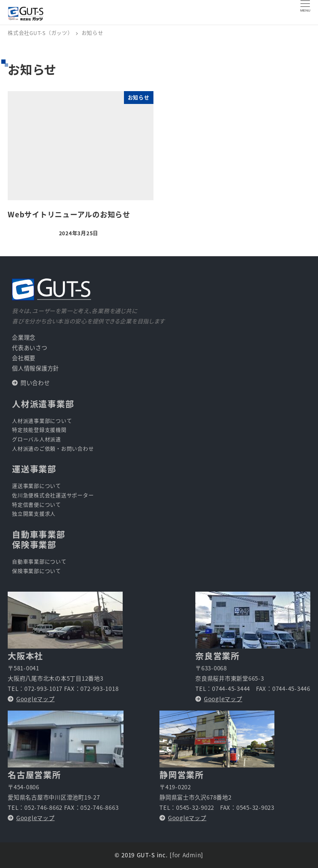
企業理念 (24, 337)
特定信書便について (37, 505)
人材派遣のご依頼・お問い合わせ (53, 449)
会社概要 (24, 358)
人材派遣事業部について (42, 421)
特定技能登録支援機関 (39, 430)
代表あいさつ (30, 348)
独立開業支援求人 (34, 514)
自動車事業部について (39, 561)
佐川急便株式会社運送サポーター (53, 495)
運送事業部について (37, 486)
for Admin (187, 855)
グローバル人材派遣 (37, 439)
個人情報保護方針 (35, 368)
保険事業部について (37, 571)
